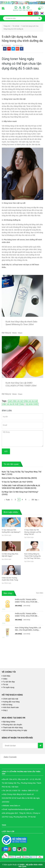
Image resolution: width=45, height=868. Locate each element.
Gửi (6, 451)
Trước (7, 500)
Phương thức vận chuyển (12, 725)
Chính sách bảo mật (11, 699)
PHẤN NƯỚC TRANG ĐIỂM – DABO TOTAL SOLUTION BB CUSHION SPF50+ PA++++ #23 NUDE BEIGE (27, 601)
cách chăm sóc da (15, 401)
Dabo (22, 404)
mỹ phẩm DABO (32, 404)
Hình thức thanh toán (11, 707)
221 (33, 500)
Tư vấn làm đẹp (9, 682)
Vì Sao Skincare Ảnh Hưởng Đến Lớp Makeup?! (11, 531)
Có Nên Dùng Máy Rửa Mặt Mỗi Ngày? (10, 555)
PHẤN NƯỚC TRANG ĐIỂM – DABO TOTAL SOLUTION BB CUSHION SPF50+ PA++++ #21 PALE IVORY (27, 615)
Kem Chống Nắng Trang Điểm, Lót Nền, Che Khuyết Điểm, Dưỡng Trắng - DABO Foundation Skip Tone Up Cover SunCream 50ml (29, 629)
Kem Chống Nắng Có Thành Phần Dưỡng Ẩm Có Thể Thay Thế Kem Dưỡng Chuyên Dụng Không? (33, 556)
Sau (37, 500)
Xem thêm (40, 593)
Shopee (20, 333)
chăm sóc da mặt (31, 401)
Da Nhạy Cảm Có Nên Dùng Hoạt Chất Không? (20, 492)
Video (5, 679)
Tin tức (6, 684)
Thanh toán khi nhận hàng (13, 728)
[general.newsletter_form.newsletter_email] (20, 746)
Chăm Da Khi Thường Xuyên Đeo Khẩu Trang (10, 579)
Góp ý (5, 710)
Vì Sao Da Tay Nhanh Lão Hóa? (14, 482)
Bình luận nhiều (11, 512)
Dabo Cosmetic (10, 757)
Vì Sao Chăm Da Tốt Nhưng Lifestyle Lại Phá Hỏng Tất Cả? (33, 532)
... (29, 500)
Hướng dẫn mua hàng (11, 702)
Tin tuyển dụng (9, 687)
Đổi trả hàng (8, 705)
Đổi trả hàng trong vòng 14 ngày (15, 730)
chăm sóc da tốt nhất (10, 404)
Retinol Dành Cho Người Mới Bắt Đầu (16, 478)
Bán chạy (8, 593)
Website (15, 333)
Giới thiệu (7, 676)
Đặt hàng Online (9, 722)
